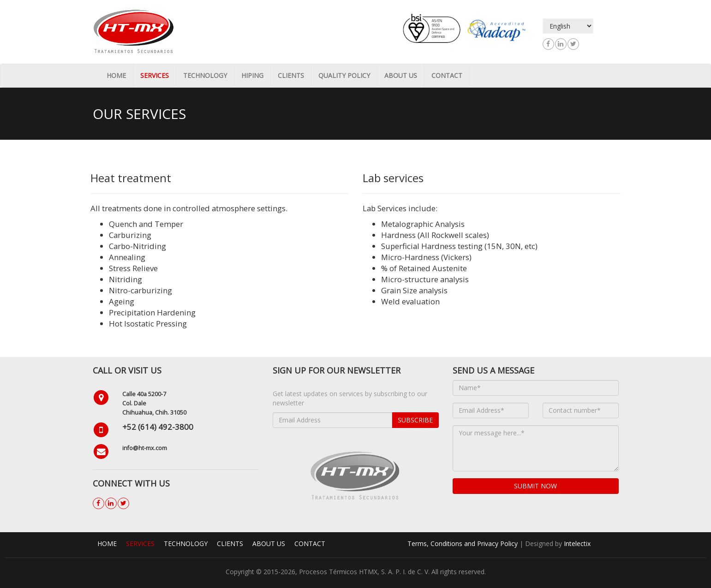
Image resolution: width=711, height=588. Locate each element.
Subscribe (415, 420)
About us (401, 75)
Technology (205, 75)
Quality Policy (344, 75)
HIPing (252, 75)
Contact (447, 75)
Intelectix (577, 543)
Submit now (535, 486)
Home (116, 75)
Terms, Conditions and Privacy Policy (463, 543)
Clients (291, 75)
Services (155, 75)
